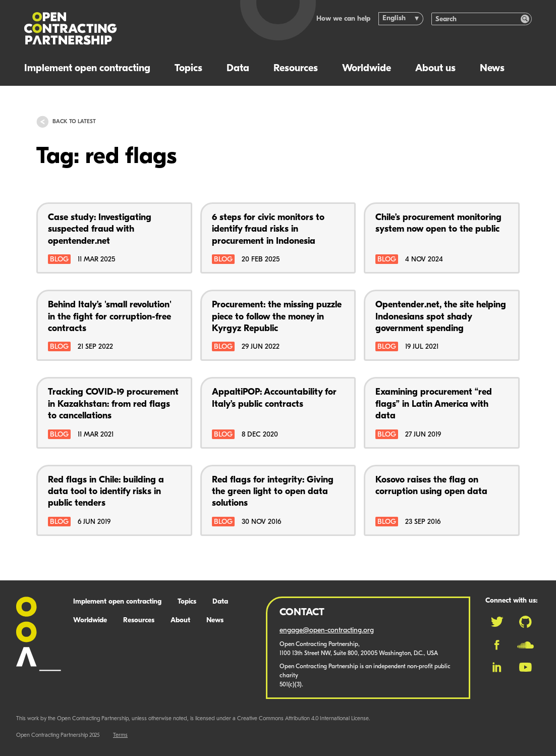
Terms (120, 736)
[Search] (476, 19)
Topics (188, 69)
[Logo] (121, 29)
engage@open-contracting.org (327, 631)
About (180, 620)
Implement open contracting (87, 69)
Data (238, 69)
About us (435, 69)
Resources (296, 69)
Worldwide (367, 69)
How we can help (343, 19)
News (492, 69)
